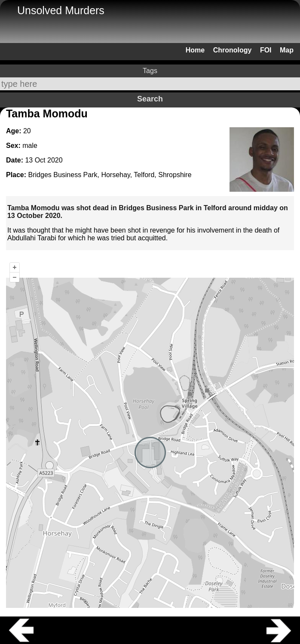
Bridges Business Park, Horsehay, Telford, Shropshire (110, 175)
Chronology (233, 50)
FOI (266, 50)
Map (287, 50)
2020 (55, 160)
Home (195, 50)
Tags (150, 71)
